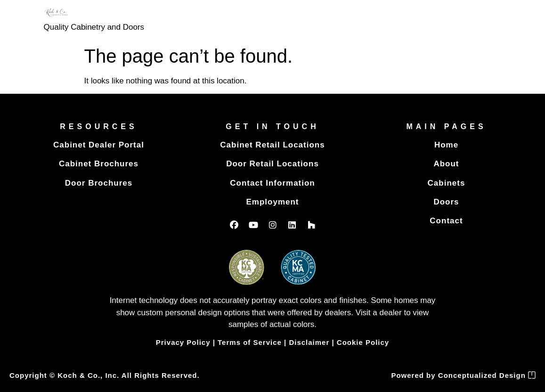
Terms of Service (250, 342)
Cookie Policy (363, 342)
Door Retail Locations (272, 164)
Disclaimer (309, 342)
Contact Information (272, 183)
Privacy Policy (183, 342)
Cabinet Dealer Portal (99, 145)
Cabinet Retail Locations (272, 145)
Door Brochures (99, 183)
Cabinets (447, 183)
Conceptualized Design (487, 375)
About (446, 164)
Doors (446, 202)
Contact (446, 221)
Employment (272, 202)
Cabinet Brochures (99, 164)
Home (446, 145)
